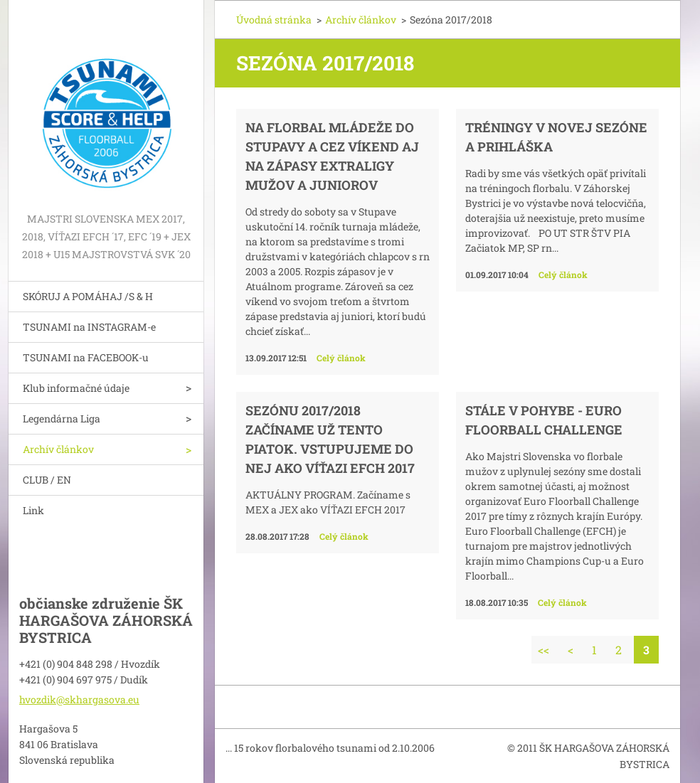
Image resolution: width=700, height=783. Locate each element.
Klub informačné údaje (76, 388)
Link (33, 510)
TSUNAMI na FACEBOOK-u (86, 357)
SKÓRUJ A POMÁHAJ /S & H (88, 296)
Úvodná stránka (274, 20)
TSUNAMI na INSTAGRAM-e (89, 327)
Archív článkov (58, 449)
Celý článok (341, 358)
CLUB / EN (47, 480)
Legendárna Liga (62, 419)
